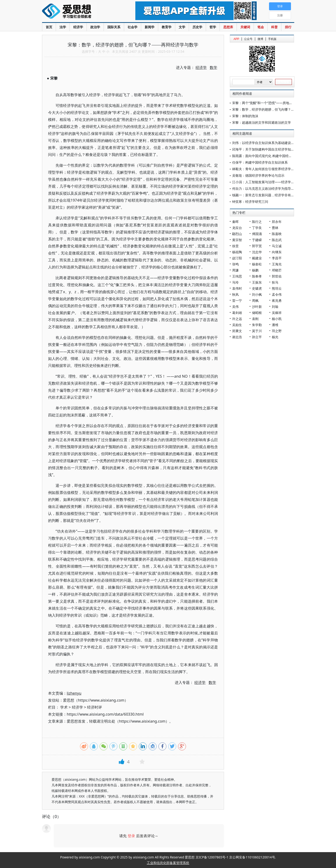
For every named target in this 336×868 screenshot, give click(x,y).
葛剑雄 (237, 313)
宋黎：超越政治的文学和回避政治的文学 (262, 122)
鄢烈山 (237, 234)
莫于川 (257, 331)
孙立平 (257, 337)
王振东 (257, 282)
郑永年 (277, 222)
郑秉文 (237, 331)
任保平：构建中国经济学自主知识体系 (260, 162)
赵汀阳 (237, 258)
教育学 (167, 27)
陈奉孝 (257, 276)
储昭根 (257, 313)
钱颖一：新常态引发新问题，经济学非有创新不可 (268, 195)
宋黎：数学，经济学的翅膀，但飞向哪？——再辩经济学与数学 (278, 109)
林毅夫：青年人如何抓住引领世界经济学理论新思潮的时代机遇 (278, 169)
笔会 (261, 27)
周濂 (235, 270)
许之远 (237, 319)
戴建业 (257, 258)
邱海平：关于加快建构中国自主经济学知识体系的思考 (271, 149)
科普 (274, 27)
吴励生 (237, 325)
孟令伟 (277, 294)
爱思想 (79, 12)
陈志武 (277, 240)
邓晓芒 (277, 270)
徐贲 (235, 246)
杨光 (275, 337)
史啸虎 (257, 288)
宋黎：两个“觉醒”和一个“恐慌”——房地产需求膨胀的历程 (274, 103)
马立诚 (277, 246)
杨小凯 (277, 319)
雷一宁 (237, 300)
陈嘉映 (277, 234)
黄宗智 (237, 240)
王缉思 (237, 276)
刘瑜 (275, 307)
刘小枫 (257, 294)
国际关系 (114, 27)
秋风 (235, 294)
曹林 (275, 228)
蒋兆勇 (277, 300)
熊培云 (277, 288)
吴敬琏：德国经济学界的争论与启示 (258, 175)
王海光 (277, 264)
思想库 (228, 27)
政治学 (95, 27)
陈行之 (257, 222)
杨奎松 (257, 264)
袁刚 (255, 319)
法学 (63, 27)
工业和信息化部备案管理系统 (168, 863)
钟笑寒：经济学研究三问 (250, 202)
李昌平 (277, 258)
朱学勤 (257, 325)
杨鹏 (255, 270)
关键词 (245, 27)
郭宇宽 (257, 246)
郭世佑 (277, 276)
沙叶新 (257, 307)
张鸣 (235, 264)
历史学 (197, 27)
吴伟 (235, 307)
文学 (182, 27)
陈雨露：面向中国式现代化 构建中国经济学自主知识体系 (273, 156)
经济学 (78, 27)
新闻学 (150, 27)
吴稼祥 (277, 313)
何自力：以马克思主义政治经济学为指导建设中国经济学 (273, 188)
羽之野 (277, 331)
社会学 (133, 27)
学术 (64, 707)
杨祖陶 (237, 252)
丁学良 (257, 228)
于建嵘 (257, 240)
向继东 (277, 252)
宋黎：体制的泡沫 (245, 116)
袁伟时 (237, 288)
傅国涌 (257, 234)
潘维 (275, 325)
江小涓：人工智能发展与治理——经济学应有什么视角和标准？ (278, 182)
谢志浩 (237, 337)
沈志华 (257, 252)
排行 (288, 27)
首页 (49, 27)
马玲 (235, 282)
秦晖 (235, 222)
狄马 (275, 282)
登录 (131, 836)
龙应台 (237, 228)
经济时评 (94, 707)
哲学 (213, 27)
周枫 (255, 300)
